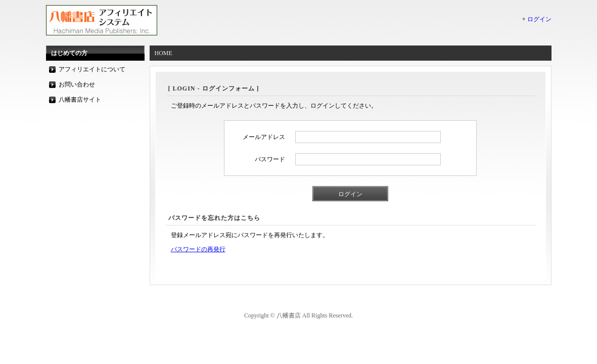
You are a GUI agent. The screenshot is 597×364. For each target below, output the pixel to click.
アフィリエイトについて (92, 69)
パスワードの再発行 (198, 249)
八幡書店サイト (80, 100)
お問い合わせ (77, 84)
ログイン (539, 19)
